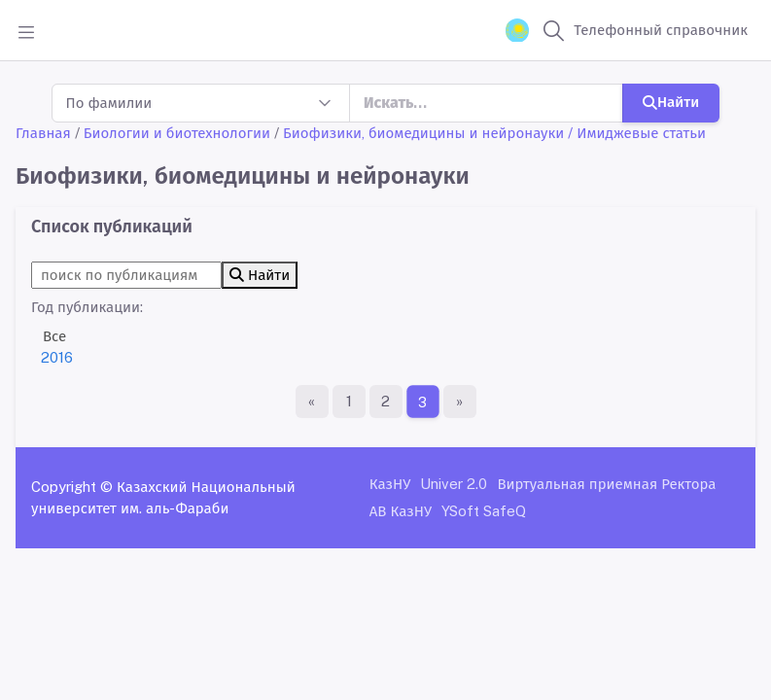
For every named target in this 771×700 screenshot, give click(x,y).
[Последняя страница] (460, 402)
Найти (671, 102)
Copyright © (72, 487)
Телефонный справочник (661, 30)
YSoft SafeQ (484, 511)
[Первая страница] (312, 402)
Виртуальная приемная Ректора (606, 484)
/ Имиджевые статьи (637, 133)
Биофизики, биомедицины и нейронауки (423, 133)
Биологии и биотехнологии (177, 133)
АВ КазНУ (401, 511)
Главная (43, 133)
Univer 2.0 (454, 484)
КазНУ (390, 484)
